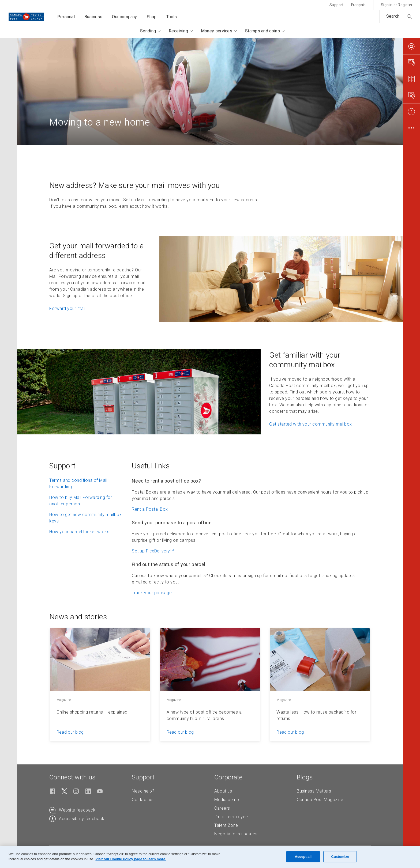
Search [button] (393, 16)
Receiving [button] (178, 31)
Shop (152, 17)
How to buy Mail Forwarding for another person (81, 501)
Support (336, 5)
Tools (172, 17)
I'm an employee (231, 817)
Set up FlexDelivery (153, 551)
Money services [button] (217, 31)
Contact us (143, 800)
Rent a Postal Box (150, 509)
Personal (66, 17)
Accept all (303, 857)
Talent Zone (226, 825)
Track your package (152, 593)
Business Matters (314, 791)
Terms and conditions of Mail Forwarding (78, 484)
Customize (340, 857)
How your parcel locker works (79, 532)
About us (223, 791)
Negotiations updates (236, 834)
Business (93, 17)
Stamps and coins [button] (262, 31)
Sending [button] (148, 31)
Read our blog (70, 732)
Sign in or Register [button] (397, 5)
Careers (222, 808)
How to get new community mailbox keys (85, 518)
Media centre (227, 800)
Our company (124, 17)
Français (359, 5)
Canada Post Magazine (320, 800)
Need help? (143, 791)
